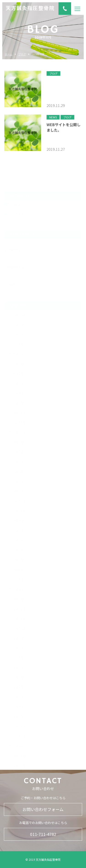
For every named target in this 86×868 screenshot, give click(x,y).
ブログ (22, 54)
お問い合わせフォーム (43, 809)
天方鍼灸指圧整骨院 (30, 9)
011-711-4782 (43, 834)
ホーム (9, 54)
